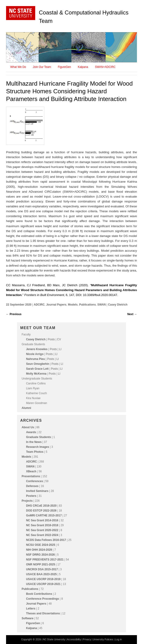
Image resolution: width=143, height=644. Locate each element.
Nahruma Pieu (36, 359)
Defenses (32, 486)
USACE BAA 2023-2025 (42, 574)
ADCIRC (39, 305)
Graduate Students (39, 437)
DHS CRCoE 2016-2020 (41, 506)
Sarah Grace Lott (37, 369)
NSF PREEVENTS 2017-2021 (45, 560)
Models (73, 305)
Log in (118, 639)
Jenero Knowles (37, 349)
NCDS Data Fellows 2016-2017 (46, 540)
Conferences (35, 481)
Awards (31, 432)
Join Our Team (42, 67)
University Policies (103, 639)
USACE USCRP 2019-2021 (43, 584)
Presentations (31, 476)
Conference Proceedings (43, 599)
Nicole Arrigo (35, 354)
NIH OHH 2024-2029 (39, 550)
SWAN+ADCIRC (105, 67)
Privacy (87, 639)
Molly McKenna (36, 374)
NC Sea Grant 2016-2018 (42, 525)
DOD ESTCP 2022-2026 (41, 511)
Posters (31, 496)
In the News (34, 442)
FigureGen (65, 67)
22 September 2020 (19, 305)
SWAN (101, 305)
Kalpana (83, 67)
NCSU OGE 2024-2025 (41, 545)
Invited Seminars (37, 491)
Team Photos (35, 452)
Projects (27, 501)
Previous (14, 314)
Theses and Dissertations (43, 613)
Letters (31, 609)
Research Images (38, 447)
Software (28, 618)
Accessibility (74, 639)
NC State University (54, 639)
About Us (28, 427)
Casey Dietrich (118, 305)
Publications (87, 305)
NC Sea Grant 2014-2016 (42, 520)
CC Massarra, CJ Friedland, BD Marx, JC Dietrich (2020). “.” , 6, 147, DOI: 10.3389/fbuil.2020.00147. (71, 290)
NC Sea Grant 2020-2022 (42, 530)
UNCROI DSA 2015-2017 (42, 569)
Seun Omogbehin (38, 364)
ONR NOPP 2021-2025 (41, 564)
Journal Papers (56, 305)
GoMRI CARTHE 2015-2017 (44, 515)
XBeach (31, 471)
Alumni (26, 408)
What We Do (18, 67)
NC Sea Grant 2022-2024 (42, 535)
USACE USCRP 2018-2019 (43, 579)
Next (132, 314)
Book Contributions (39, 594)
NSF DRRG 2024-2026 (40, 555)
